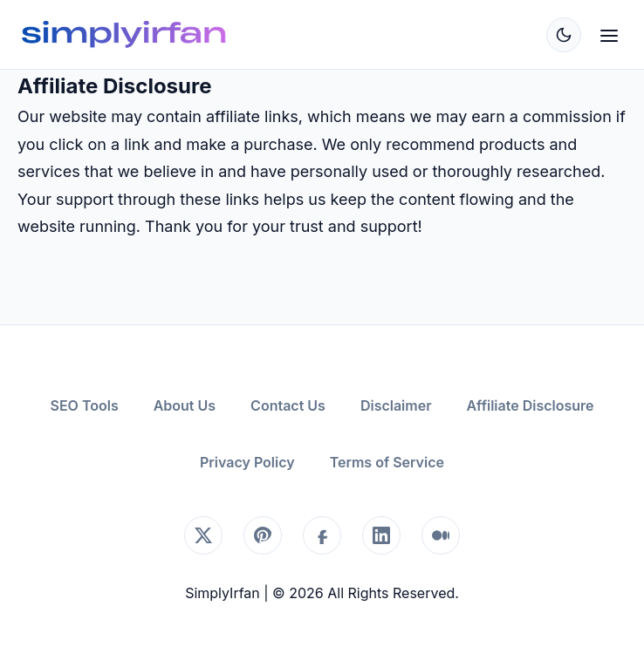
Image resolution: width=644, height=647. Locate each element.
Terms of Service (387, 462)
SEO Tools (84, 405)
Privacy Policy (247, 462)
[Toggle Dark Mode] (564, 35)
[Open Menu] (609, 34)
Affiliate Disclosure (531, 405)
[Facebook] (322, 535)
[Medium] (441, 535)
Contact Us (288, 405)
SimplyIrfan (223, 593)
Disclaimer (396, 405)
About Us (185, 405)
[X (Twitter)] (203, 535)
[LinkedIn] (381, 535)
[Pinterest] (263, 535)
